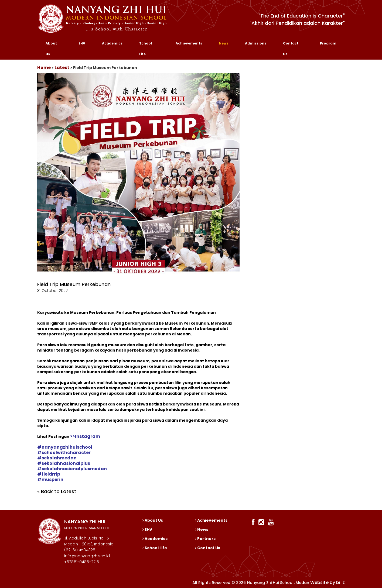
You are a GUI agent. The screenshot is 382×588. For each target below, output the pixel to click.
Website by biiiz (328, 582)
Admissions (256, 43)
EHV (82, 43)
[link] (65, 447)
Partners (205, 539)
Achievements (189, 43)
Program (328, 43)
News (224, 43)
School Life (146, 49)
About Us (51, 49)
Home (44, 68)
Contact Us (291, 49)
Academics (112, 43)
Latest (62, 68)
